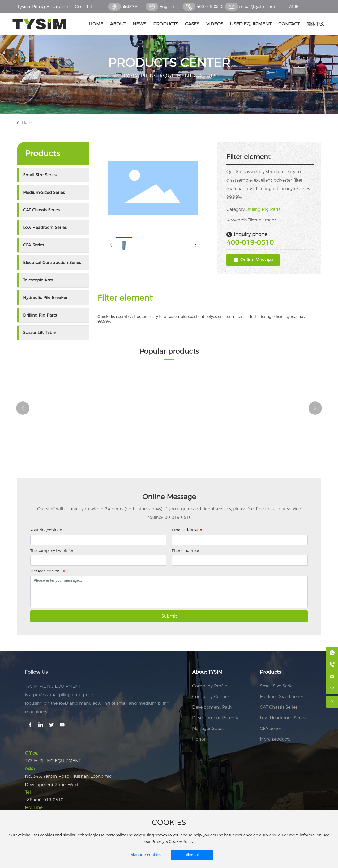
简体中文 (130, 7)
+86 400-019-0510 (44, 800)
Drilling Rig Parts (263, 209)
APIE (294, 7)
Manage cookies (146, 855)
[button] (23, 408)
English (167, 7)
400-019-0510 (210, 7)
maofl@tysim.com (257, 7)
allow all (192, 855)
